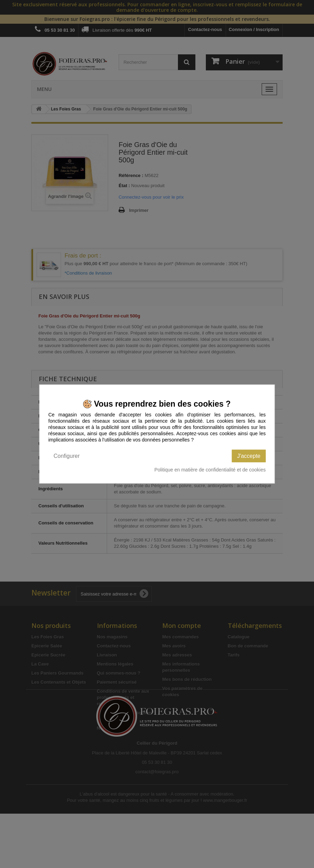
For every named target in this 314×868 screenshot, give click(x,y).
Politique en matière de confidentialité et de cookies (210, 470)
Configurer (67, 456)
